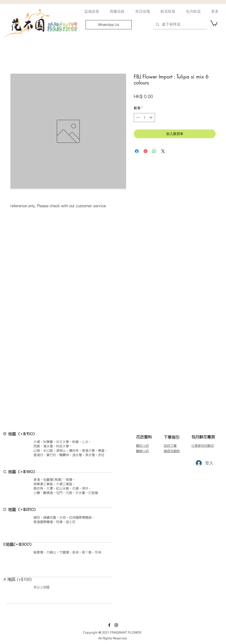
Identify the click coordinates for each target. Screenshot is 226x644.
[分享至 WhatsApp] (154, 151)
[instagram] (116, 625)
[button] (214, 23)
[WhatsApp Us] (109, 25)
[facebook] (109, 625)
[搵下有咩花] (180, 25)
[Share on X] (163, 151)
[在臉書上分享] (137, 151)
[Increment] (151, 118)
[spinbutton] (144, 118)
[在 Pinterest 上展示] (146, 151)
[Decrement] (138, 118)
